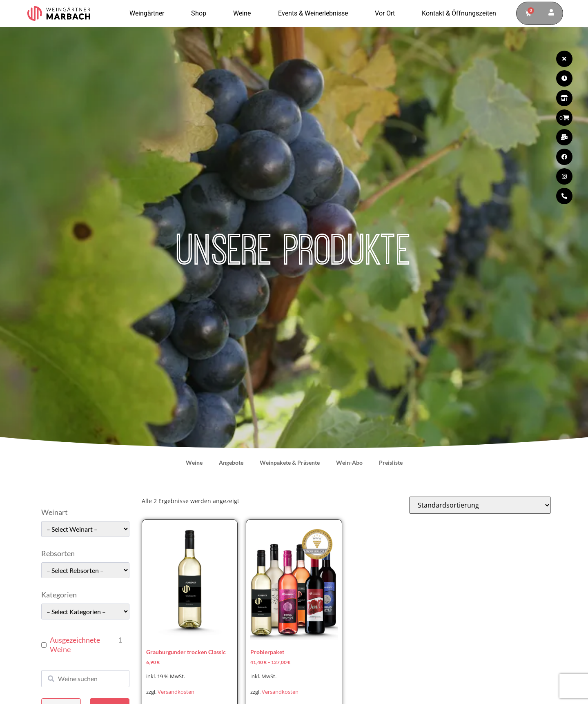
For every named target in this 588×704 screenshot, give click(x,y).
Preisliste (391, 462)
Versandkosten (176, 692)
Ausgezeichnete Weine (75, 645)
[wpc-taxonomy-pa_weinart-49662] (85, 529)
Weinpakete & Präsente (290, 462)
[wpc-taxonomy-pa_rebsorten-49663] (85, 570)
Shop (201, 13)
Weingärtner (149, 13)
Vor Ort (387, 13)
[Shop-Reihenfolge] (480, 505)
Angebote (231, 462)
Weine (244, 13)
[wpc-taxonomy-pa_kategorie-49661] (85, 612)
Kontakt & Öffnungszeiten (459, 13)
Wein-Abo (349, 462)
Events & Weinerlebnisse (315, 13)
